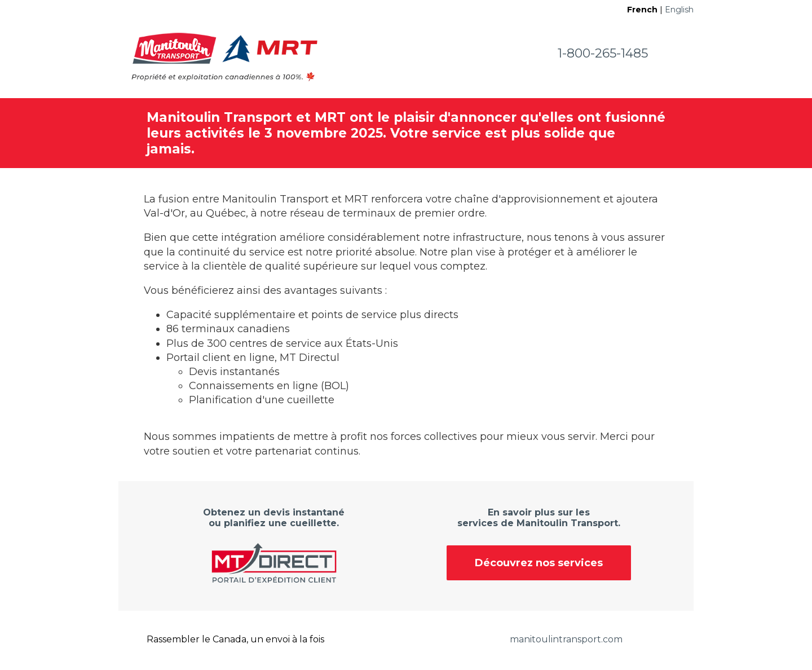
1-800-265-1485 (603, 53)
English (679, 10)
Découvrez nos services (539, 563)
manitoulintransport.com (566, 639)
